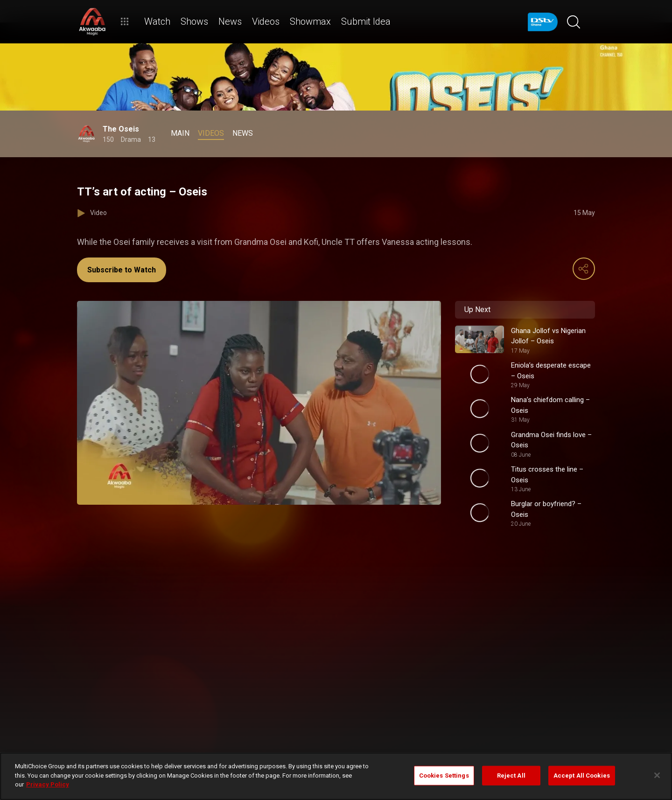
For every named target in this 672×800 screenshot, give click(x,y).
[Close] (657, 775)
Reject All (511, 776)
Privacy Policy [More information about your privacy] (48, 784)
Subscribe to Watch (122, 270)
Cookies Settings (444, 776)
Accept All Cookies (582, 776)
